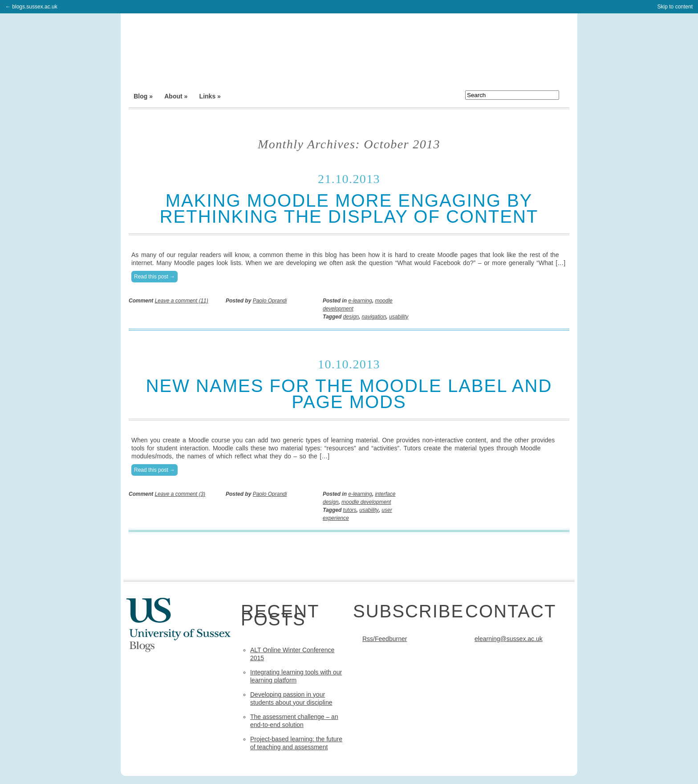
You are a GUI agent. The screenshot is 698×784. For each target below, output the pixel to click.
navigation (374, 317)
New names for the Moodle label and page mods (349, 394)
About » (176, 96)
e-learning (360, 301)
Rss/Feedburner (385, 639)
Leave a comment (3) (180, 494)
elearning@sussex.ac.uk (509, 639)
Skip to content (675, 7)
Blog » (143, 96)
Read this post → (154, 277)
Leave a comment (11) (182, 301)
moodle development (366, 502)
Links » (210, 96)
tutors (350, 510)
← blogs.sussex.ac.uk (31, 7)
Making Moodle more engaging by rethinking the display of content (349, 208)
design (351, 317)
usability (399, 317)
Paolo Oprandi (270, 301)
